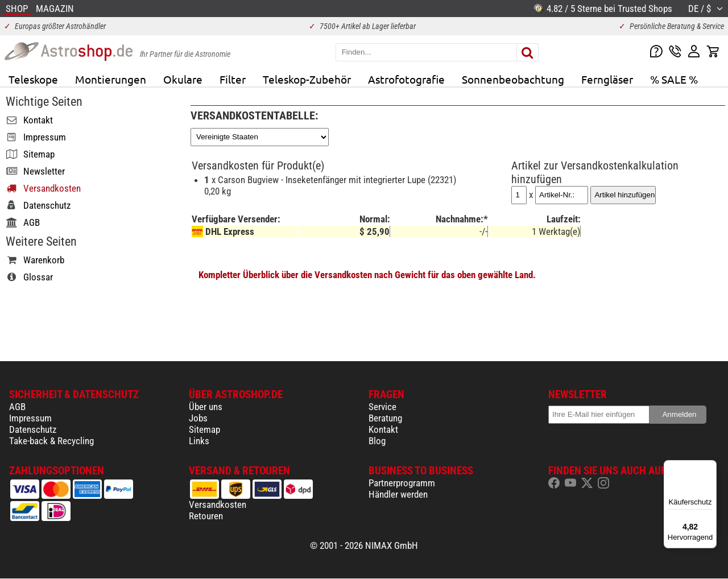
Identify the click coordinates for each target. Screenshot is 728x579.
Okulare (183, 79)
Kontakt (383, 429)
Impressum (30, 418)
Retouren (206, 516)
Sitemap (204, 429)
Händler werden (398, 494)
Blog (377, 441)
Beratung (385, 418)
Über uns (206, 407)
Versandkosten (218, 504)
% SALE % (674, 79)
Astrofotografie (406, 79)
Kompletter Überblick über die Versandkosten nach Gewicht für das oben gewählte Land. (367, 275)
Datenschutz (33, 429)
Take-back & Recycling (51, 441)
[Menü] (710, 467)
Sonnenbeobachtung (513, 79)
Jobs (198, 418)
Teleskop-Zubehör (307, 79)
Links (199, 441)
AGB (17, 407)
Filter (233, 79)
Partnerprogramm (402, 483)
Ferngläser (607, 79)
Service (382, 407)
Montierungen (111, 79)
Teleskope (33, 79)
